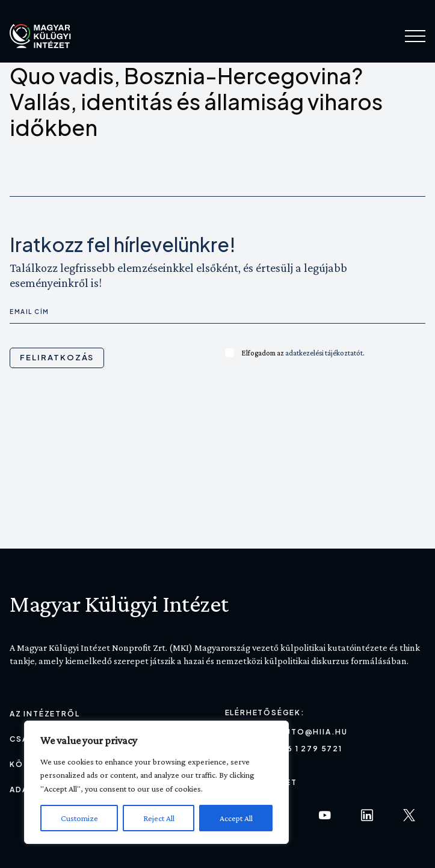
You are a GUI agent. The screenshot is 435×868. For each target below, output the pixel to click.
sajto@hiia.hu (312, 732)
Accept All (236, 818)
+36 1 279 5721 (309, 749)
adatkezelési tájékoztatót (324, 353)
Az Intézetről (45, 714)
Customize (79, 818)
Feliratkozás (57, 357)
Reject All (159, 818)
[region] (156, 782)
